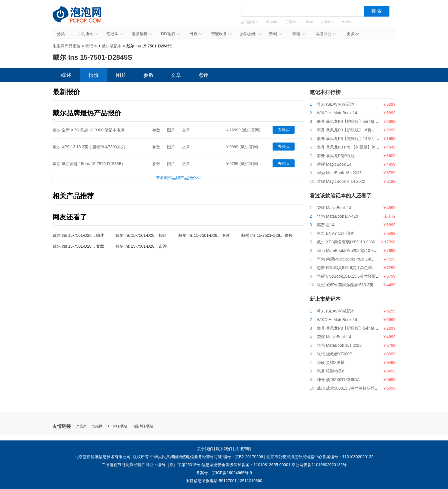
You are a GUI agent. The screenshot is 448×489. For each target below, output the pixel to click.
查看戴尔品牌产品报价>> (178, 178)
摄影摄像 (250, 34)
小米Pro (327, 22)
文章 (176, 75)
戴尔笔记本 (112, 46)
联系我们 (224, 449)
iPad (310, 22)
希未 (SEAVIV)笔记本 (336, 104)
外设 (196, 34)
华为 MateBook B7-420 (337, 216)
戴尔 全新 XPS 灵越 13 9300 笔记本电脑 (89, 130)
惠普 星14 (326, 225)
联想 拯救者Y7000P (335, 354)
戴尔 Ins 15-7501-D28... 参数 (267, 235)
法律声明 (243, 449)
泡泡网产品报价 (83, 19)
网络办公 (326, 34)
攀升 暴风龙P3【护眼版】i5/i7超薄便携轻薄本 (358, 121)
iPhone (272, 22)
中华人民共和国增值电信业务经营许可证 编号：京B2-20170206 (207, 457)
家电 (299, 34)
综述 (66, 75)
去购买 (284, 130)
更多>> (353, 34)
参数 (149, 75)
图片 (121, 75)
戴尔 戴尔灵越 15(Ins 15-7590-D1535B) (88, 164)
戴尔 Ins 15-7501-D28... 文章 (78, 246)
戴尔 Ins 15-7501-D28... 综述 (78, 235)
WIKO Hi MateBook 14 (337, 113)
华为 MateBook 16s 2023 (339, 173)
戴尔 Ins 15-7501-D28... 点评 (141, 246)
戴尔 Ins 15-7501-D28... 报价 (141, 235)
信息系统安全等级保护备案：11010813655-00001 (246, 465)
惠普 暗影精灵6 (331, 371)
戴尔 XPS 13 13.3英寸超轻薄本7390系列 (89, 147)
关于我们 (205, 449)
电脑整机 (142, 34)
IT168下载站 (118, 426)
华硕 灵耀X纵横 (331, 362)
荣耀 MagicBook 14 (334, 164)
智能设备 (221, 34)
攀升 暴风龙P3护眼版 (336, 156)
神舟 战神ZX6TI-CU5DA (338, 380)
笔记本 (115, 34)
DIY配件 (171, 34)
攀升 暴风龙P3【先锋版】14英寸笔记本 (352, 139)
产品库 (81, 426)
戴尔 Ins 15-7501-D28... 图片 (204, 235)
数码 (276, 34)
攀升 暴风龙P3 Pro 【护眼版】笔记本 (350, 147)
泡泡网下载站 (143, 426)
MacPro (348, 22)
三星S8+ (292, 22)
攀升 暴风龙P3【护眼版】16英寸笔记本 (352, 130)
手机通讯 (88, 34)
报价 (94, 75)
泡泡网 (97, 426)
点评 (203, 75)
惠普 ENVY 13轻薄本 (336, 233)
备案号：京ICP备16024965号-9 (224, 473)
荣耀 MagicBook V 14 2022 (341, 181)
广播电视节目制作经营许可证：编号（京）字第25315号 (151, 465)
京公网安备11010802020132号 (319, 465)
